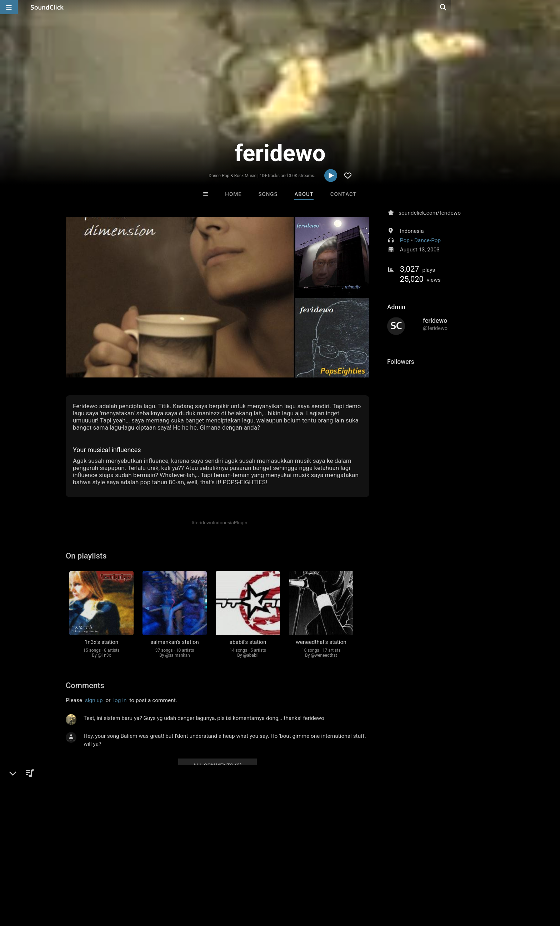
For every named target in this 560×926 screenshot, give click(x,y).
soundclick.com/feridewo (430, 213)
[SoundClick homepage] (47, 7)
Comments (85, 685)
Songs (268, 194)
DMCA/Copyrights (145, 884)
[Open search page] (553, 7)
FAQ (42, 884)
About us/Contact (76, 884)
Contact (344, 194)
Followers (401, 362)
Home (233, 194)
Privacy (182, 884)
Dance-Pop (427, 240)
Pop (405, 240)
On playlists (86, 556)
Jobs (110, 884)
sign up (94, 700)
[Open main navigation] (9, 7)
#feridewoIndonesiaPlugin (219, 522)
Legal (205, 884)
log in (120, 700)
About (304, 194)
